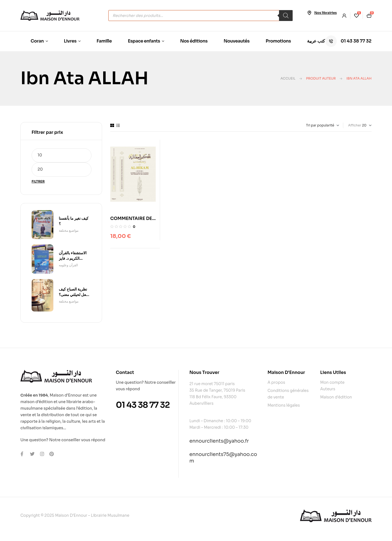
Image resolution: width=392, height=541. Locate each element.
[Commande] (311, 125)
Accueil (288, 78)
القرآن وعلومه (68, 265)
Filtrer (38, 181)
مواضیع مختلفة (69, 230)
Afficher (355, 125)
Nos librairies (325, 13)
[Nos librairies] (309, 13)
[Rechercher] (286, 16)
